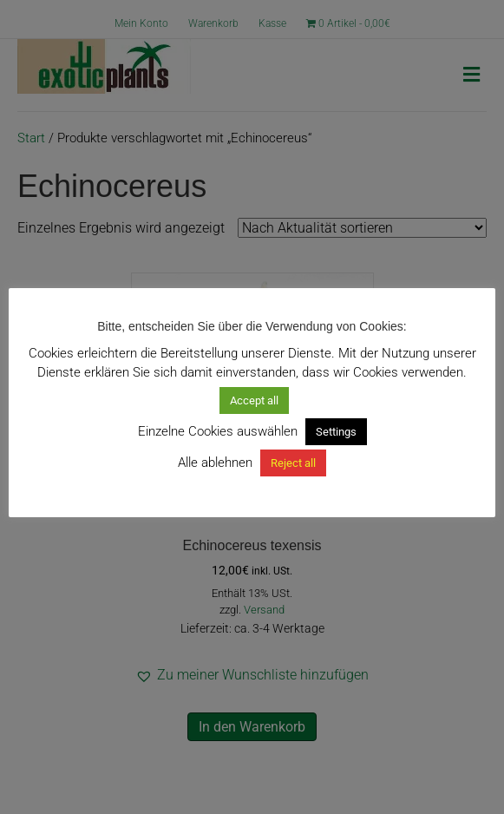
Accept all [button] (254, 400)
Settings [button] (336, 432)
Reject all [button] (293, 463)
